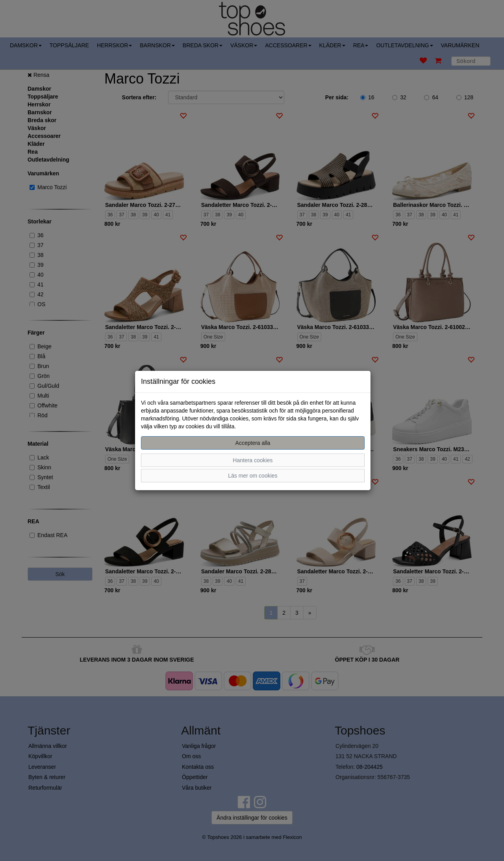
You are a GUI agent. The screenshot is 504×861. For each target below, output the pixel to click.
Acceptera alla (253, 443)
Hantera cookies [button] (253, 460)
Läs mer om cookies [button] (253, 476)
